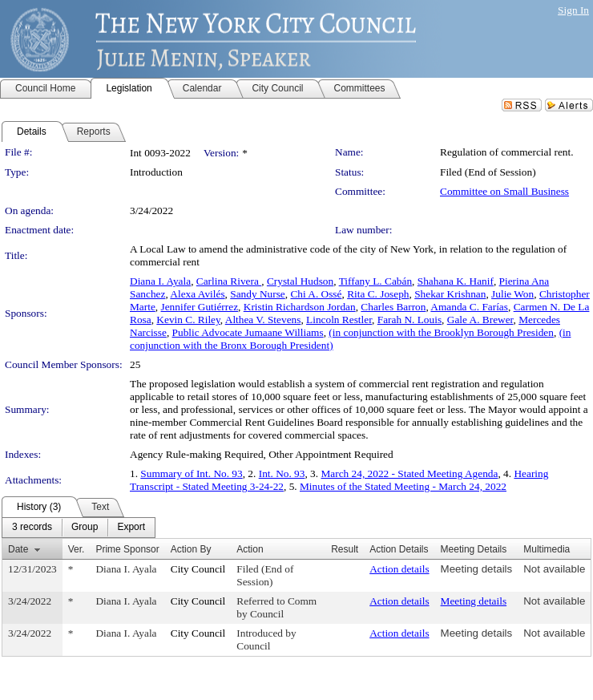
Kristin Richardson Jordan (300, 307)
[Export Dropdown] (131, 528)
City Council (198, 569)
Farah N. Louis (409, 320)
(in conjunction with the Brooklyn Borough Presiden (441, 332)
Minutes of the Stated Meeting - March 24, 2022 (403, 486)
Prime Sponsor (127, 549)
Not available (554, 569)
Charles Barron (393, 307)
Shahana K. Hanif (456, 281)
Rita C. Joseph (378, 294)
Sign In (573, 10)
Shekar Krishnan (450, 294)
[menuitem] (32, 528)
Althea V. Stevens (263, 320)
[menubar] (79, 528)
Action (250, 549)
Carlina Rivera (229, 281)
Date (18, 549)
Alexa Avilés (197, 294)
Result (345, 549)
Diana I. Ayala (160, 281)
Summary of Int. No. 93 (191, 473)
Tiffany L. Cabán (375, 281)
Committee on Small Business (504, 191)
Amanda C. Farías (469, 307)
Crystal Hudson (300, 281)
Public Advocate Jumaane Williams (248, 332)
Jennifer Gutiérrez (200, 307)
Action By (191, 549)
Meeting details (477, 569)
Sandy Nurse (257, 294)
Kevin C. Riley (188, 320)
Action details (399, 569)
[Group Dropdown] (85, 528)
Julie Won (512, 294)
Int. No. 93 (282, 473)
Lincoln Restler (339, 320)
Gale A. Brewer (480, 320)
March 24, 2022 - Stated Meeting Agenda (409, 473)
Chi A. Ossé (316, 294)
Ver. (77, 549)
